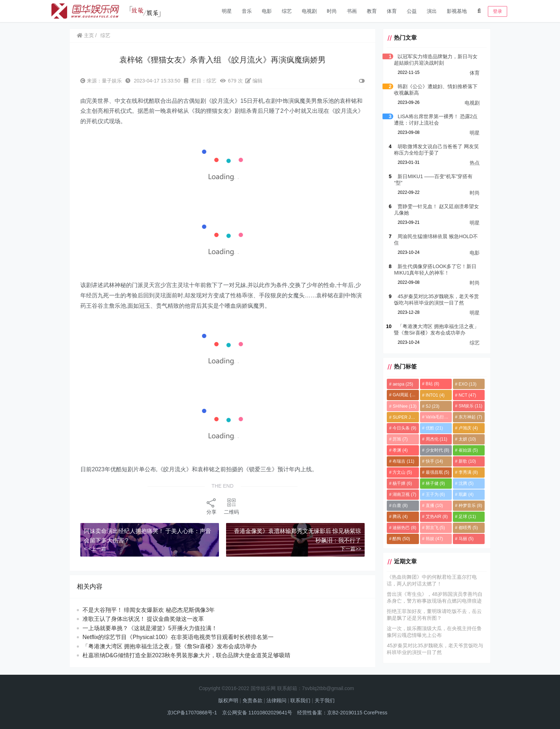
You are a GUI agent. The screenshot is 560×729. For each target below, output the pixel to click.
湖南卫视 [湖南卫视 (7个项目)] (404, 494)
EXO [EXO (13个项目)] (467, 384)
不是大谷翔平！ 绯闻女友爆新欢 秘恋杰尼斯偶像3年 (152, 610)
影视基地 (457, 11)
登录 (497, 11)
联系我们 (300, 700)
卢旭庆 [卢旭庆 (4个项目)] (468, 428)
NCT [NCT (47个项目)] (467, 395)
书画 (352, 11)
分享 (211, 506)
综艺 (287, 11)
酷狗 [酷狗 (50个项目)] (401, 539)
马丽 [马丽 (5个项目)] (466, 539)
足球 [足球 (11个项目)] (467, 517)
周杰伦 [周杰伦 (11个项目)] (437, 439)
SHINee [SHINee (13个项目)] (404, 406)
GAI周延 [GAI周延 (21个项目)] (405, 395)
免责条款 (252, 700)
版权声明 (228, 700)
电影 (267, 11)
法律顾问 (276, 700)
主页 (85, 35)
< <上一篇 (95, 549)
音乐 (247, 11)
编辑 (254, 81)
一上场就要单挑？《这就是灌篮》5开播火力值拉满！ (150, 628)
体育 (392, 11)
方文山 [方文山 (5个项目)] (402, 472)
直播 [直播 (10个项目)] (434, 506)
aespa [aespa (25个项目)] (403, 384)
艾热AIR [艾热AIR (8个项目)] (437, 517)
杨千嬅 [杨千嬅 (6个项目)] (402, 483)
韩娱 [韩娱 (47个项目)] (434, 539)
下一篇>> (351, 549)
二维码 (231, 506)
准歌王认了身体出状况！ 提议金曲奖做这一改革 (150, 619)
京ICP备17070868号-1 (192, 713)
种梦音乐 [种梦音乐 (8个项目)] (470, 506)
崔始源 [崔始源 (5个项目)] (468, 450)
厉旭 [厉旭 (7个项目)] (400, 439)
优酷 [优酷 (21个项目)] (434, 428)
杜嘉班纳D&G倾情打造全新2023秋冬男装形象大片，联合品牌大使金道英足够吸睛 (186, 655)
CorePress (375, 713)
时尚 (332, 11)
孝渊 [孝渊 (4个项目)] (400, 450)
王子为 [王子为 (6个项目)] (435, 494)
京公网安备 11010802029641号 (257, 713)
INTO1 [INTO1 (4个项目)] (435, 395)
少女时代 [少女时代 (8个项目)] (437, 450)
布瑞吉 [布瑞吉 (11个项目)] (403, 461)
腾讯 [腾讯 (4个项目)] (400, 517)
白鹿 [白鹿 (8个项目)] (400, 506)
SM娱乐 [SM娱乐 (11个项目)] (471, 406)
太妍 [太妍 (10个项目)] (467, 439)
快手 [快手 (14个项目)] (434, 461)
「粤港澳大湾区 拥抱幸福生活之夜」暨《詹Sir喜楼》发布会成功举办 (170, 646)
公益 (412, 11)
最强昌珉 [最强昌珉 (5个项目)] (437, 472)
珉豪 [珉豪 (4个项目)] (466, 494)
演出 (432, 11)
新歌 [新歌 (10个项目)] (467, 461)
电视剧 (309, 11)
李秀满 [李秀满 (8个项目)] (468, 472)
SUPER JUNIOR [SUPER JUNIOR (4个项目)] (406, 417)
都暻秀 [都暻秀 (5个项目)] (468, 528)
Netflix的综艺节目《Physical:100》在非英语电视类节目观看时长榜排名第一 (178, 637)
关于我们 (325, 700)
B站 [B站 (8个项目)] (432, 384)
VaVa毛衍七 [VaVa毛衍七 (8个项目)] (439, 417)
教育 (372, 11)
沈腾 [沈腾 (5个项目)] (466, 483)
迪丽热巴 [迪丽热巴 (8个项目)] (404, 528)
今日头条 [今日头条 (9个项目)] (404, 428)
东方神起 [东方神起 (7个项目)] (470, 417)
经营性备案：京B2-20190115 (330, 713)
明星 (227, 11)
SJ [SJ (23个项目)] (433, 406)
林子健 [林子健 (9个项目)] (435, 483)
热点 (475, 163)
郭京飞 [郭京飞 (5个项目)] (435, 528)
